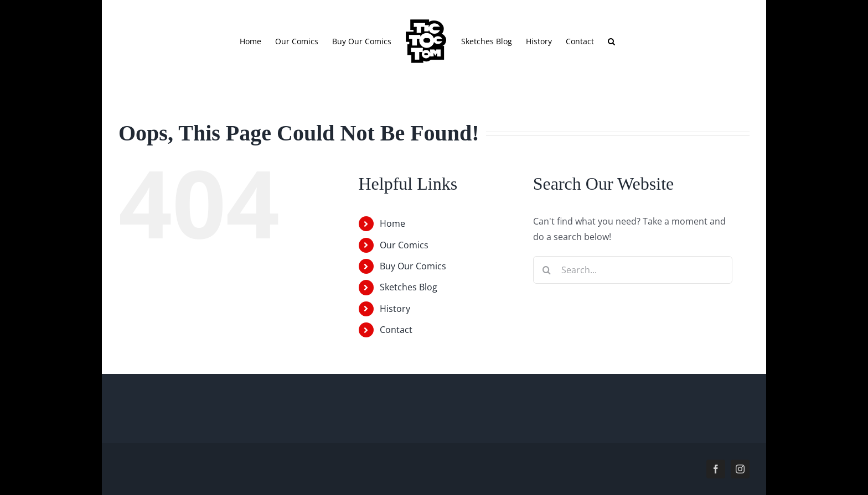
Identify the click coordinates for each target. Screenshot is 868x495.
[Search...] (633, 270)
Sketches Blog (409, 287)
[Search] (547, 270)
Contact (396, 330)
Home (392, 223)
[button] (611, 41)
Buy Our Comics (413, 266)
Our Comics (404, 245)
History (395, 309)
